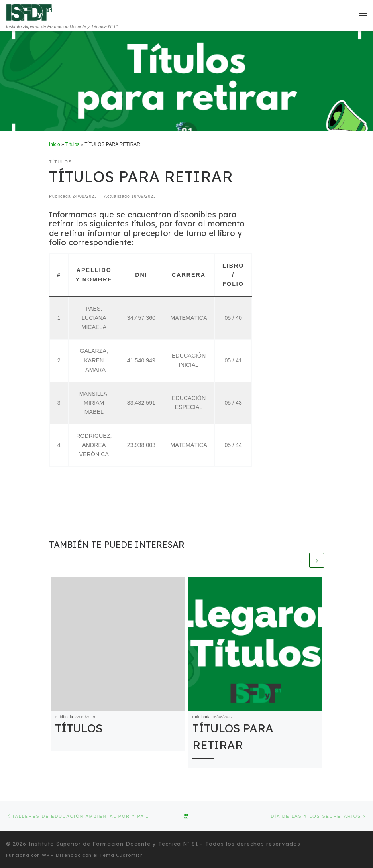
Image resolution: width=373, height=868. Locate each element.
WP (46, 855)
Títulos (73, 144)
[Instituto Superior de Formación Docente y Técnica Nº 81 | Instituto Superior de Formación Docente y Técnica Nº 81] (29, 12)
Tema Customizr (121, 855)
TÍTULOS (79, 729)
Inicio (55, 144)
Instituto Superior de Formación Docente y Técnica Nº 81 (113, 844)
